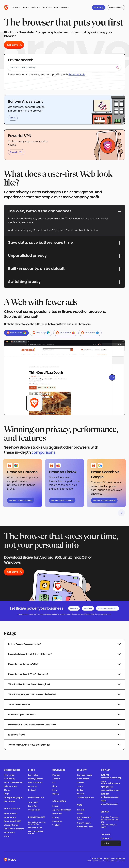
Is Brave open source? (64, 715)
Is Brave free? (64, 735)
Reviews (80, 794)
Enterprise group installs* (108, 608)
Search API (88, 608)
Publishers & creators (14, 829)
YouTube (56, 825)
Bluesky (56, 817)
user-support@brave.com (111, 782)
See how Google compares (104, 500)
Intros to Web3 (35, 828)
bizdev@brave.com (110, 797)
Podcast (32, 790)
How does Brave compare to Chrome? (64, 725)
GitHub (80, 790)
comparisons (43, 452)
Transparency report (14, 798)
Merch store (10, 801)
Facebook (57, 821)
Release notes (11, 786)
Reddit (55, 806)
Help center (9, 775)
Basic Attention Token (84, 818)
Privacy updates (36, 779)
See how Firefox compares (62, 500)
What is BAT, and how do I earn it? (64, 745)
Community (9, 779)
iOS (54, 782)
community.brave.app (111, 778)
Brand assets (83, 779)
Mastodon (57, 814)
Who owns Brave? (64, 704)
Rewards (81, 810)
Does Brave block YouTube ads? (64, 674)
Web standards (35, 782)
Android (56, 779)
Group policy (34, 810)
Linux (55, 786)
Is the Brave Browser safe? (64, 644)
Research (33, 786)
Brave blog (33, 775)
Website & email (12, 825)
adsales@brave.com (111, 790)
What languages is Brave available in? (64, 694)
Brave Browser (11, 814)
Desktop (56, 775)
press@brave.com (109, 804)
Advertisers (9, 832)
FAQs (6, 794)
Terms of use (96, 858)
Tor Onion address (85, 798)
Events (80, 786)
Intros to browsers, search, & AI (37, 823)
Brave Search (10, 817)
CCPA (7, 836)
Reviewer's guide (84, 775)
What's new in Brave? (14, 782)
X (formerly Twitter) (62, 810)
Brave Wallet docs (85, 827)
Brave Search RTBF (13, 821)
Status (7, 790)
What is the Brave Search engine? (64, 684)
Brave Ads (74, 608)
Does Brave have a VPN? (64, 664)
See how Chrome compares (21, 500)
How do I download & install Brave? (64, 654)
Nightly (56, 794)
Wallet (80, 814)
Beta (55, 790)
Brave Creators (84, 823)
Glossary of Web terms (36, 832)
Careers (80, 782)
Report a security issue (114, 858)
